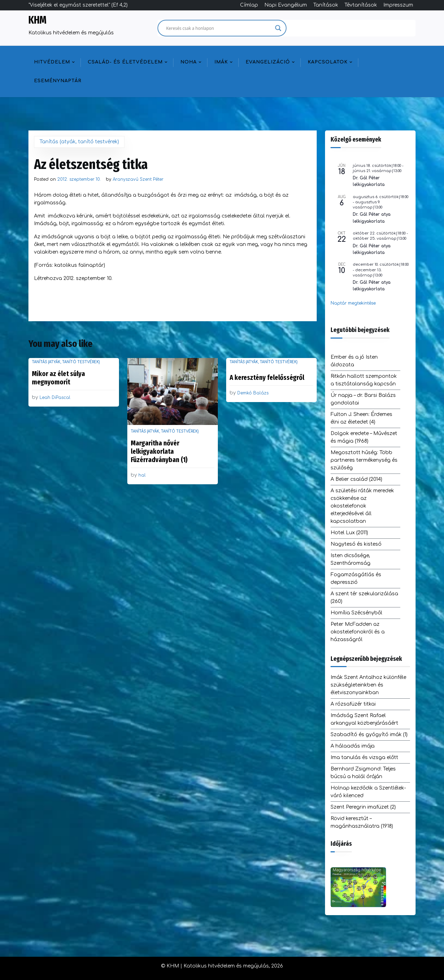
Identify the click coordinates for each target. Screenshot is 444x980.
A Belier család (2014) (356, 479)
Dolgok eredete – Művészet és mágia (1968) (364, 437)
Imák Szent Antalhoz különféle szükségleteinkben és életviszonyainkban (368, 685)
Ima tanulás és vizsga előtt (364, 757)
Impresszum (398, 5)
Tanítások (326, 5)
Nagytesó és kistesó (356, 544)
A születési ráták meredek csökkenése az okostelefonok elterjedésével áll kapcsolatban (362, 506)
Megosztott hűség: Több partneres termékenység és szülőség (364, 460)
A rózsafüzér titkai (353, 704)
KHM (37, 20)
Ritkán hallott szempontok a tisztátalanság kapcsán (364, 380)
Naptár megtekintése (353, 303)
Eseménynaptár (58, 81)
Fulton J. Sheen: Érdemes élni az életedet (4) (361, 418)
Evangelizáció (268, 62)
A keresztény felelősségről (267, 377)
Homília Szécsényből (356, 613)
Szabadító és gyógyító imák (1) (369, 735)
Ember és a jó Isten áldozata (354, 361)
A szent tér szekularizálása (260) (364, 598)
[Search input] (219, 28)
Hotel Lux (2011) (349, 533)
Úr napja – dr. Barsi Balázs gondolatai (363, 399)
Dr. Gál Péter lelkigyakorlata (369, 181)
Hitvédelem (52, 62)
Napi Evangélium (286, 5)
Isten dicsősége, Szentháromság (351, 559)
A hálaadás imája (353, 746)
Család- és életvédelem (125, 62)
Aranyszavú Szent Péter (138, 179)
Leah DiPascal (55, 398)
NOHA (189, 62)
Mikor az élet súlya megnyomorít (58, 378)
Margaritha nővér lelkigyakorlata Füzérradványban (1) (159, 451)
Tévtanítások (361, 5)
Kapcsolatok (328, 62)
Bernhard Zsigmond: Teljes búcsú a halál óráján (363, 773)
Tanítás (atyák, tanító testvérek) (79, 142)
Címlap (249, 5)
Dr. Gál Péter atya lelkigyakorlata (372, 218)
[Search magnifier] (278, 28)
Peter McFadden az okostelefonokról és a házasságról (358, 632)
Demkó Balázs (253, 393)
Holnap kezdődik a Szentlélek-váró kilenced (368, 792)
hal (142, 475)
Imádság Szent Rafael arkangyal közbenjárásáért (364, 719)
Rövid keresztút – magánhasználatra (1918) (362, 822)
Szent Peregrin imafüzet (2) (363, 807)
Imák (221, 62)
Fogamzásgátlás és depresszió (356, 578)
